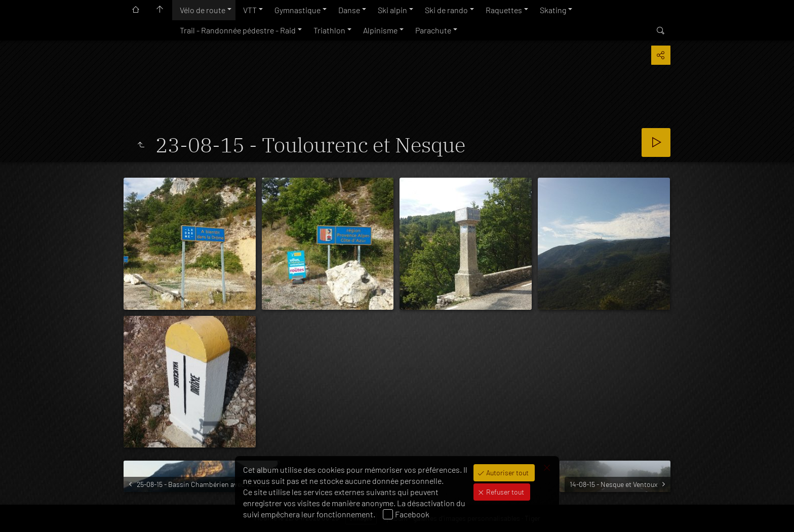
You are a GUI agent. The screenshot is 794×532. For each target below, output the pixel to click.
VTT (250, 10)
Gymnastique (297, 10)
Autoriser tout (507, 473)
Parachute (433, 30)
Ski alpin (392, 10)
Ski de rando (446, 10)
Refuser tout (504, 492)
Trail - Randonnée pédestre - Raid (238, 30)
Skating (553, 10)
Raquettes (504, 10)
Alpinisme (380, 30)
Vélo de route (203, 10)
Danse (349, 10)
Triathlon (329, 30)
